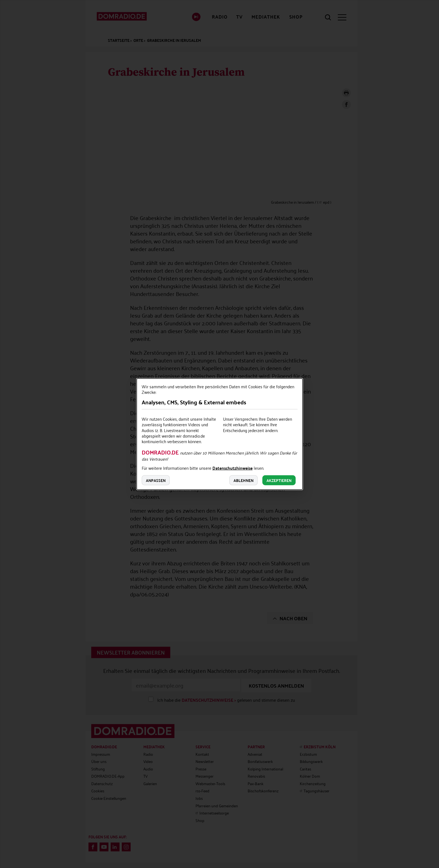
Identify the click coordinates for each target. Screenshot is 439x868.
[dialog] (220, 434)
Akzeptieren (279, 480)
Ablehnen (243, 480)
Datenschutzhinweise (233, 468)
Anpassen (156, 480)
